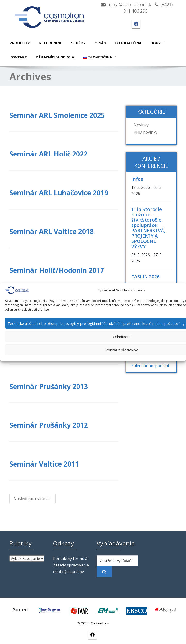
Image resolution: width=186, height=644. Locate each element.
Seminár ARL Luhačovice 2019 (59, 193)
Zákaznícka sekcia (55, 57)
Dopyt (157, 43)
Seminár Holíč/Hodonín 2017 (57, 270)
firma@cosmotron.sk (129, 4)
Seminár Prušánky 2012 (49, 425)
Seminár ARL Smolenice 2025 (57, 115)
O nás (101, 43)
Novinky (141, 125)
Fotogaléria (128, 43)
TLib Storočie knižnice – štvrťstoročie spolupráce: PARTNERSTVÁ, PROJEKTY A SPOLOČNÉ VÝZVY (148, 228)
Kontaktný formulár (71, 559)
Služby (78, 43)
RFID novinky (146, 132)
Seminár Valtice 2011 (44, 464)
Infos (137, 179)
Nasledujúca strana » (33, 499)
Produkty (20, 43)
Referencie (50, 43)
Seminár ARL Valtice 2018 (52, 231)
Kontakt (18, 57)
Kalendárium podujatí (151, 366)
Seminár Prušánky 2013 (49, 386)
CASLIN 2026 (145, 277)
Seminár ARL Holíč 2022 (49, 154)
